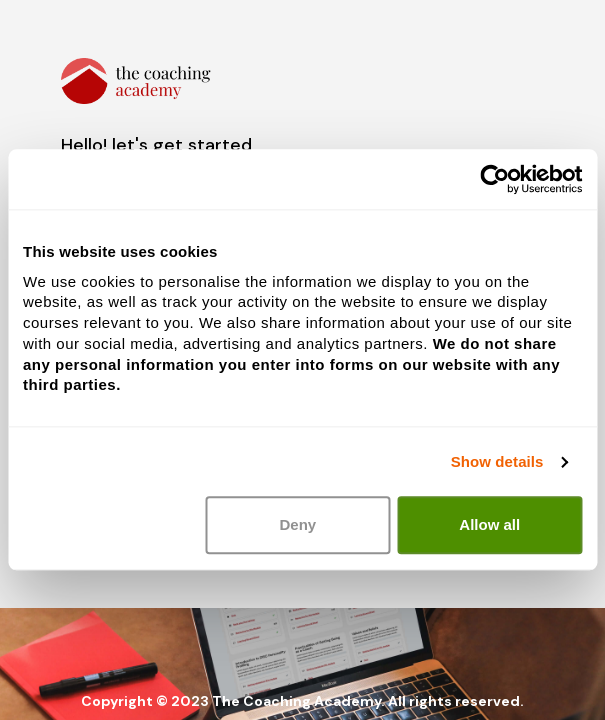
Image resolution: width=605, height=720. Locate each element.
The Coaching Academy (296, 701)
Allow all (489, 525)
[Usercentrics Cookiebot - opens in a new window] (494, 179)
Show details (497, 461)
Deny (297, 525)
